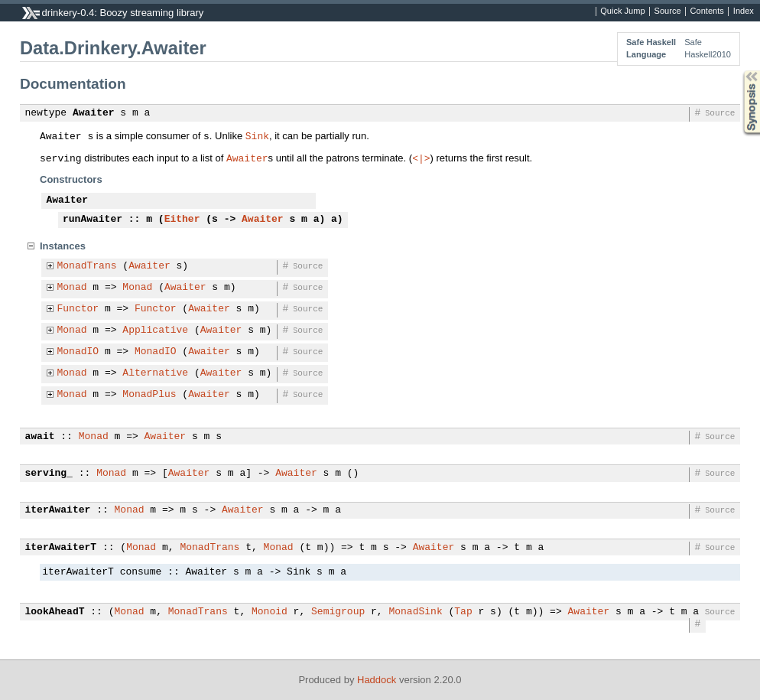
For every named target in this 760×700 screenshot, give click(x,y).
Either (182, 220)
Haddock (377, 680)
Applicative (155, 330)
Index (744, 11)
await (40, 437)
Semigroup (338, 612)
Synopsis (739, 71)
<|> (421, 158)
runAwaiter (93, 220)
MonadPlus (149, 395)
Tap (463, 612)
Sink (257, 135)
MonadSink (415, 612)
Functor (78, 309)
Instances (63, 246)
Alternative (155, 373)
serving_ (49, 474)
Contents (707, 11)
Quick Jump (622, 11)
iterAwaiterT (61, 548)
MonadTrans (87, 266)
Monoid (270, 612)
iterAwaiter (58, 510)
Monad (72, 288)
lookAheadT (55, 612)
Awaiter (94, 113)
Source (668, 11)
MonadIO (78, 352)
